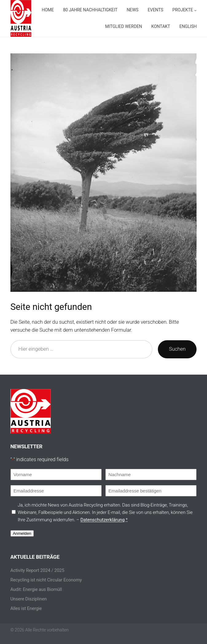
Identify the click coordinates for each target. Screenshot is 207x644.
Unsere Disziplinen (29, 599)
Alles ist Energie (26, 608)
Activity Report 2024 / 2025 (37, 570)
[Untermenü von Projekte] (89, 27)
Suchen (177, 349)
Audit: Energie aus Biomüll (37, 589)
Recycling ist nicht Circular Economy (46, 580)
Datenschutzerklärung (111, 520)
